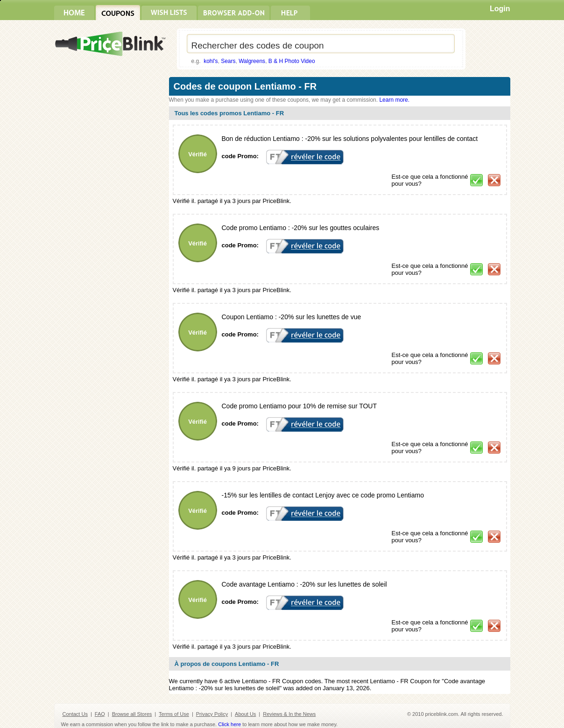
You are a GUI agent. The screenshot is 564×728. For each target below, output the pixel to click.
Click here (229, 724)
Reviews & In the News (289, 714)
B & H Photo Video (292, 61)
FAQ (100, 714)
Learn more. (394, 100)
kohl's (211, 61)
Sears (228, 61)
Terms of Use (174, 714)
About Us (245, 714)
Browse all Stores (132, 714)
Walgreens (252, 61)
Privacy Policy (212, 714)
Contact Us (75, 714)
